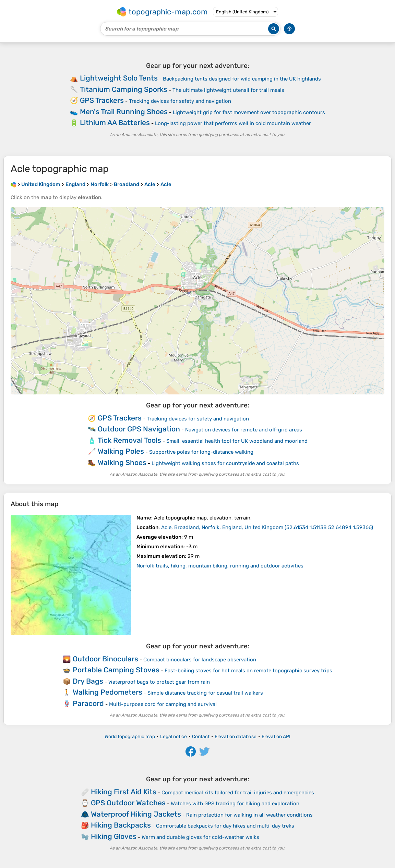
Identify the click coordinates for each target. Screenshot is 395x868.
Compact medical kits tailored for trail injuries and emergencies (238, 793)
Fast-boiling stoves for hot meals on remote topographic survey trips (248, 671)
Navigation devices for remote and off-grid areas (244, 430)
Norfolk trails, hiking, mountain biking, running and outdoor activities (220, 566)
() (267, 527)
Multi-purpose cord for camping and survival (163, 704)
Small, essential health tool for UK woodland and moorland (237, 441)
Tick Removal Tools (129, 440)
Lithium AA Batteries (115, 123)
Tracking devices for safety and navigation (180, 101)
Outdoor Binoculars (105, 659)
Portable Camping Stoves (116, 670)
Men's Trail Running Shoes (124, 112)
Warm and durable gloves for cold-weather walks (200, 837)
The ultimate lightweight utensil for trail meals (228, 90)
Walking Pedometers (107, 692)
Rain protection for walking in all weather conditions (249, 815)
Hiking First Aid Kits (124, 792)
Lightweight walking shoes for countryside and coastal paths (225, 463)
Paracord (88, 703)
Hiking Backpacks (121, 825)
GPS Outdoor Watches (128, 803)
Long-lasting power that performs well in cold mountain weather (233, 123)
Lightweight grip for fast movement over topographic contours (249, 112)
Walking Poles (121, 451)
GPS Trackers (102, 100)
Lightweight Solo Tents (119, 78)
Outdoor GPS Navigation (139, 429)
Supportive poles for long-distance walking (201, 452)
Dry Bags (88, 681)
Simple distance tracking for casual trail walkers (205, 693)
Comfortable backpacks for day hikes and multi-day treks (225, 826)
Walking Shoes (122, 462)
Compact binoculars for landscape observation (200, 660)
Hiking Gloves (114, 836)
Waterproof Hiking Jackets (136, 814)
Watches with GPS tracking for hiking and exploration (235, 804)
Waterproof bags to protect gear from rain (159, 682)
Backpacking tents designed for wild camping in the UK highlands (242, 79)
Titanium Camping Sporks (124, 89)
